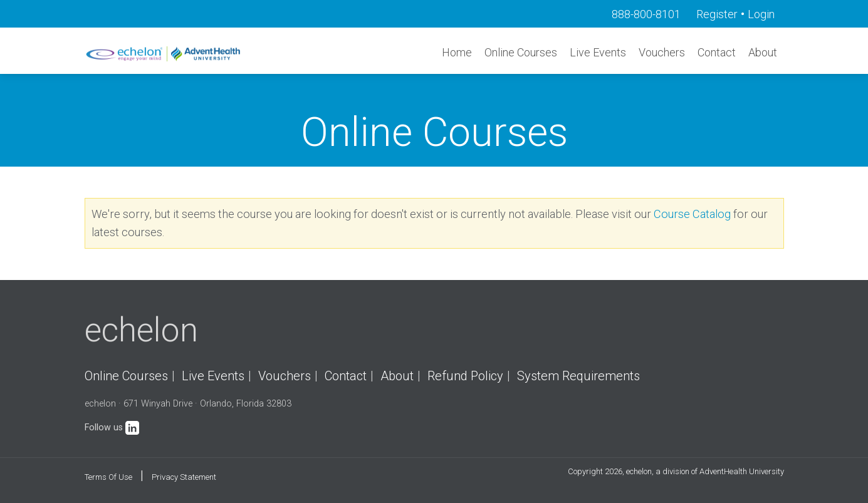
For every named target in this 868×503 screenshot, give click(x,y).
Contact (717, 52)
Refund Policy (465, 376)
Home (457, 52)
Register (717, 14)
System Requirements (578, 376)
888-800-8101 (646, 14)
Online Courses (521, 52)
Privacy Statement (184, 477)
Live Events (598, 52)
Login (761, 14)
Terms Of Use (108, 477)
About (763, 52)
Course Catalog (692, 214)
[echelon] (164, 54)
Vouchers (662, 52)
